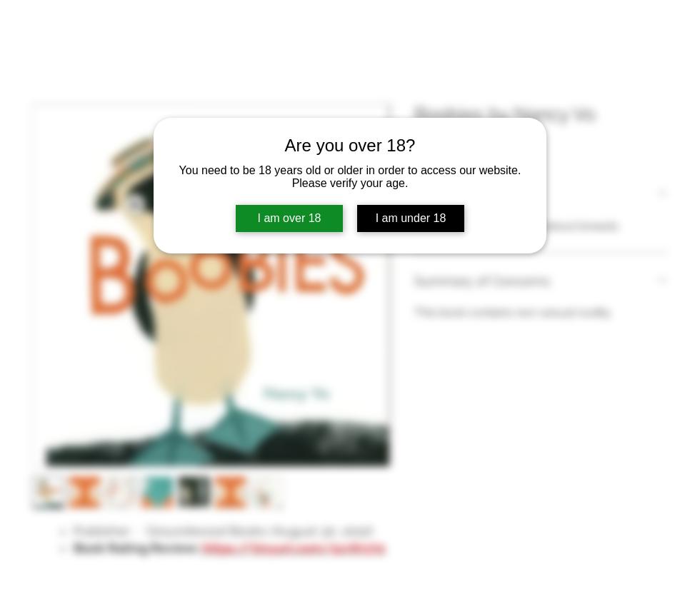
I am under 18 (411, 218)
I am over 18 (290, 218)
